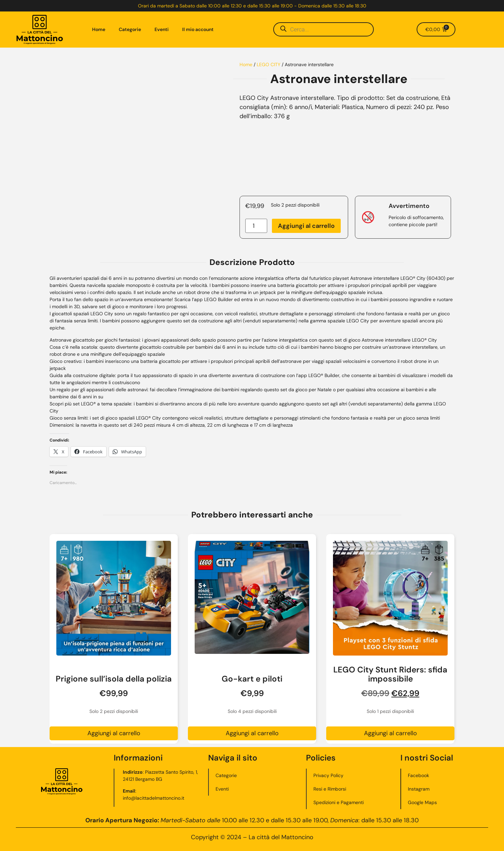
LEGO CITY (269, 64)
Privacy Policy (328, 775)
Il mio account (198, 29)
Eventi (162, 29)
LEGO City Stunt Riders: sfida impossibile (390, 674)
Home (99, 29)
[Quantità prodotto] (256, 226)
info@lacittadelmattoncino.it (153, 798)
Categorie (130, 29)
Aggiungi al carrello (306, 226)
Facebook (418, 775)
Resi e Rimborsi (330, 789)
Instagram (419, 789)
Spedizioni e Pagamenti (339, 802)
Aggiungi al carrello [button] (114, 733)
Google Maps (422, 802)
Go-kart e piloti (252, 679)
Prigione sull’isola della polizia (114, 679)
